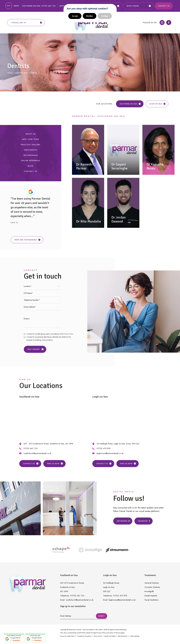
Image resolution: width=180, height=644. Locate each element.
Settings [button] (105, 16)
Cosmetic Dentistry (152, 587)
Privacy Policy (68, 334)
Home (10, 73)
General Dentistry (152, 583)
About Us (31, 134)
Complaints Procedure (84, 636)
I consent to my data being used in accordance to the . (50, 334)
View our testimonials (27, 240)
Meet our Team (31, 139)
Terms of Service (115, 633)
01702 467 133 (49, 6)
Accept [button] (75, 16)
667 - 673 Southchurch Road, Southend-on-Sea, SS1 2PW (48, 444)
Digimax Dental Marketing (118, 630)
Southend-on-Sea (130, 104)
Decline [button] (90, 16)
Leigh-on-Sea (157, 104)
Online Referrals (31, 161)
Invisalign (149, 591)
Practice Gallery (31, 145)
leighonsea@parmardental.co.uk (110, 453)
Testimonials (31, 155)
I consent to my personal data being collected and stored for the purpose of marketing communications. (49, 338)
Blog (31, 166)
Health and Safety (110, 636)
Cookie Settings (135, 636)
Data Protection (122, 636)
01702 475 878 (103, 448)
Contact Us (164, 6)
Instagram (123, 521)
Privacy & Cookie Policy (67, 636)
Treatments (31, 150)
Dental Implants (151, 596)
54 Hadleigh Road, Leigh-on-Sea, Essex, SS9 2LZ (118, 444)
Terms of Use (98, 636)
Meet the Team (22, 73)
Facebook (144, 521)
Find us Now (55, 464)
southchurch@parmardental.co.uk (37, 453)
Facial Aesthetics (152, 600)
